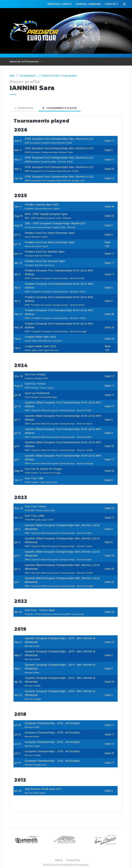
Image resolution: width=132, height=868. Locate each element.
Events (60, 4)
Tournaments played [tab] (59, 108)
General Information (25, 61)
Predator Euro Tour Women (59, 76)
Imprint (59, 860)
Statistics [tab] (24, 108)
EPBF (12, 76)
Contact (111, 4)
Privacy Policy (73, 860)
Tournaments (28, 76)
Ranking (88, 4)
